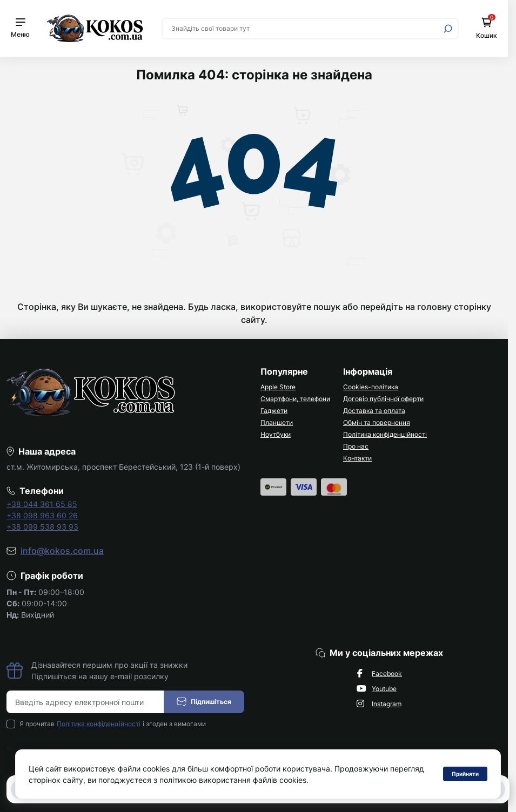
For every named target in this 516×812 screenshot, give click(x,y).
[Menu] (20, 28)
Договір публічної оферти (383, 399)
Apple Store (278, 387)
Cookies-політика (371, 387)
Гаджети (274, 411)
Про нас (356, 446)
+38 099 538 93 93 (42, 527)
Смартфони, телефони (295, 399)
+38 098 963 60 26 (42, 515)
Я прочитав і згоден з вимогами (113, 724)
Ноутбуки (276, 434)
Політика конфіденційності (385, 434)
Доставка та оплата (374, 411)
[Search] (448, 29)
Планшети (277, 422)
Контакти (357, 458)
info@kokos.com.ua (62, 551)
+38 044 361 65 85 (42, 504)
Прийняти (465, 774)
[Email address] (85, 702)
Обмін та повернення (377, 422)
